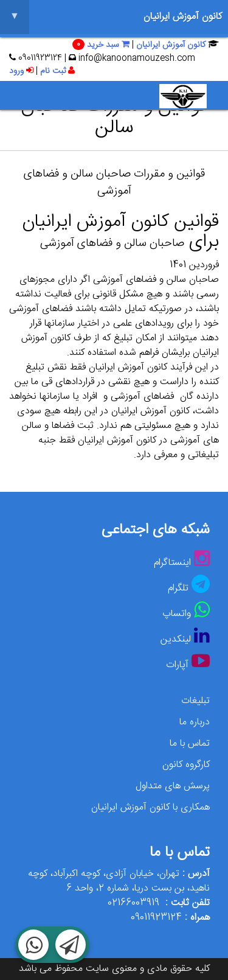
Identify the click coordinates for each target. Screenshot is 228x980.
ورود (21, 71)
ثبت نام (57, 71)
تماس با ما (190, 744)
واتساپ (177, 614)
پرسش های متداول (173, 786)
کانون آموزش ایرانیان (111, 17)
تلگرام (178, 588)
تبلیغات (195, 701)
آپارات (177, 665)
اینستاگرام (172, 563)
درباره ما (195, 722)
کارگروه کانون (186, 765)
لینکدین (176, 639)
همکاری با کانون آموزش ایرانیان (150, 807)
